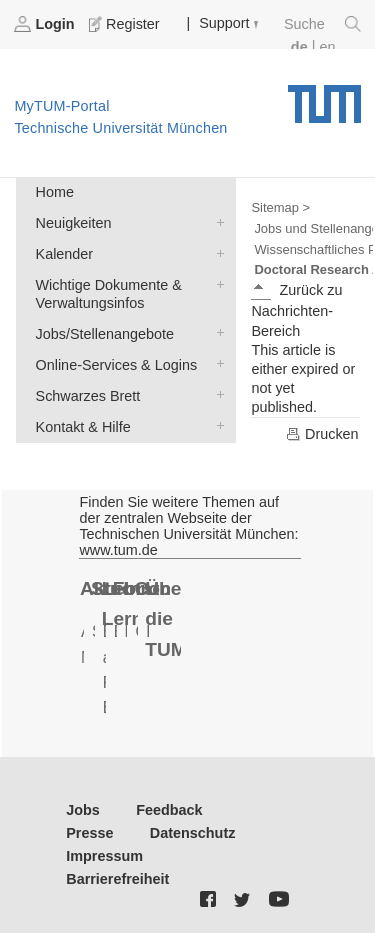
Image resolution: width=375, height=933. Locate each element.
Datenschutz (193, 833)
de (299, 47)
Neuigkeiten (216, 221)
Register (126, 24)
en (327, 47)
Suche (322, 24)
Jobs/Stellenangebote (216, 332)
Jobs (83, 810)
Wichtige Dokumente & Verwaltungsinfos (216, 283)
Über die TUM (163, 619)
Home (55, 192)
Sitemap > (280, 207)
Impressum (104, 856)
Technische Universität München (324, 97)
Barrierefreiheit (117, 879)
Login (46, 24)
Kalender (216, 252)
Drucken (322, 434)
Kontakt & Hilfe (216, 425)
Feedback (169, 810)
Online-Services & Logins (216, 363)
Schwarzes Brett (216, 394)
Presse (89, 833)
